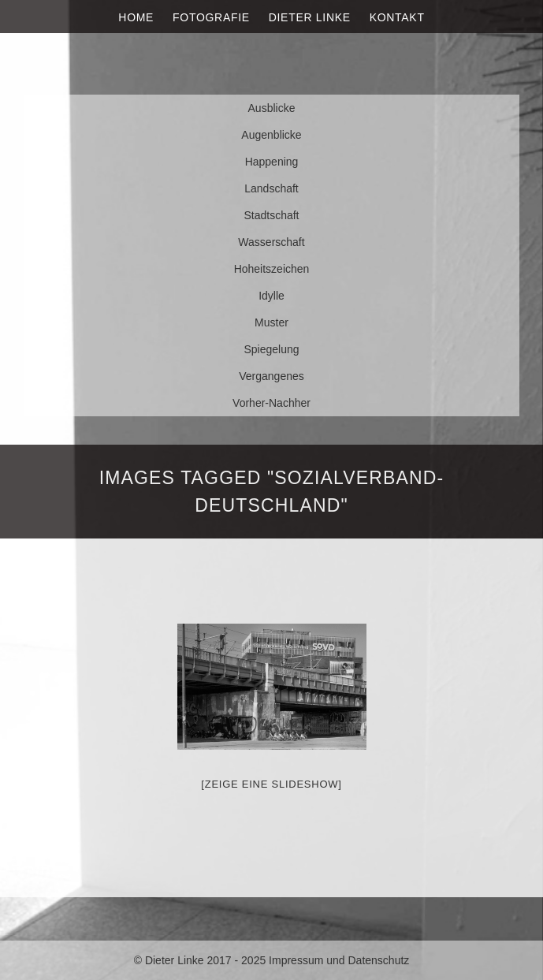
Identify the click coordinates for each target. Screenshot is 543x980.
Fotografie (211, 17)
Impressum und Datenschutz (339, 960)
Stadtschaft (271, 215)
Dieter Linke (310, 17)
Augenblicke (271, 135)
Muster (271, 322)
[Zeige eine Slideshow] (271, 784)
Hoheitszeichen (272, 269)
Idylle (271, 296)
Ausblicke (272, 108)
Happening (272, 162)
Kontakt (397, 17)
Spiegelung (271, 349)
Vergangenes (271, 376)
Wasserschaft (271, 242)
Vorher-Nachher (271, 403)
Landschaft (271, 188)
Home (136, 17)
